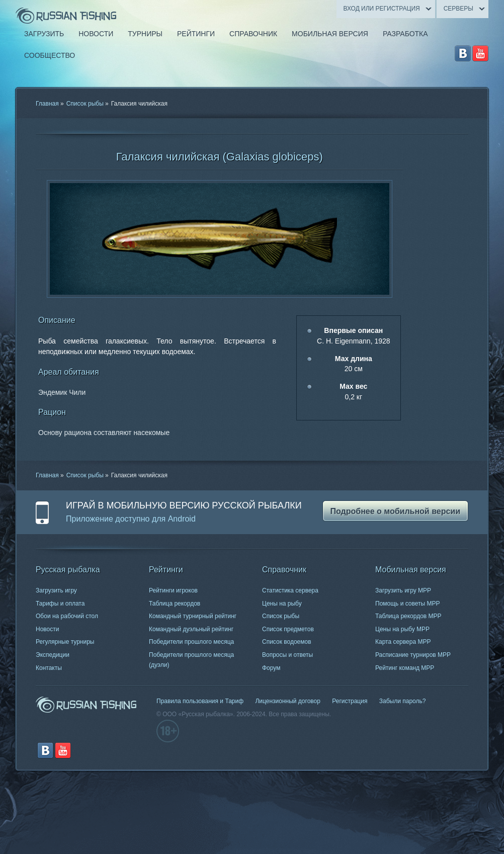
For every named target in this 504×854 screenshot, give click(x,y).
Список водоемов (287, 642)
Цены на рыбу (282, 604)
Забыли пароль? (403, 701)
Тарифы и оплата (60, 604)
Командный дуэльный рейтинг (191, 629)
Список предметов (288, 629)
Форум (271, 668)
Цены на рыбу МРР (402, 629)
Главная (47, 104)
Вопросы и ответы (287, 655)
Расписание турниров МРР (413, 655)
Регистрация (350, 701)
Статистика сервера (290, 590)
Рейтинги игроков (173, 590)
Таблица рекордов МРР (408, 616)
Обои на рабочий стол (67, 616)
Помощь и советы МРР (408, 604)
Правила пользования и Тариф (200, 701)
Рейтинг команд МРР (405, 668)
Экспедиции (53, 655)
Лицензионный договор (287, 701)
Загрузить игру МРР (403, 590)
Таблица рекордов (175, 604)
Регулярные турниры (65, 642)
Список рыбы (85, 104)
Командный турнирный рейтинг (193, 616)
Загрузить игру (56, 590)
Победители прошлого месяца (191, 642)
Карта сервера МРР (403, 642)
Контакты (49, 668)
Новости (47, 629)
